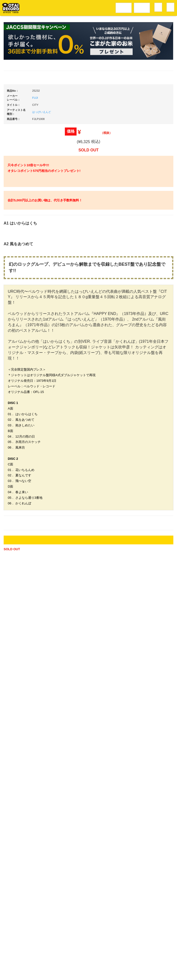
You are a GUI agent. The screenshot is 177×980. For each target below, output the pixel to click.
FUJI (35, 244)
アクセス (53, 960)
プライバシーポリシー (127, 960)
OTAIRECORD (87, 972)
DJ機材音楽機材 (142, 7)
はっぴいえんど (42, 258)
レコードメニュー (124, 7)
